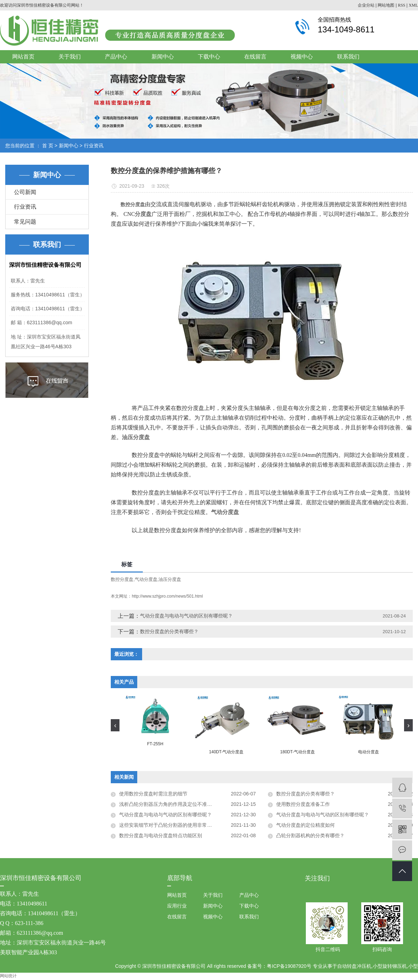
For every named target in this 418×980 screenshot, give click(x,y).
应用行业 (177, 906)
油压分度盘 (170, 579)
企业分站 (366, 5)
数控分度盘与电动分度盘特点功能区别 (161, 835)
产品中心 (116, 57)
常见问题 (25, 222)
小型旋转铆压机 (390, 966)
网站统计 (8, 976)
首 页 (48, 146)
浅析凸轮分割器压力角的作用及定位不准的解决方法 (175, 804)
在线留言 (255, 57)
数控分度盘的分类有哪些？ (169, 631)
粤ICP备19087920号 (289, 966)
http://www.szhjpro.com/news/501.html (167, 596)
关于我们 (70, 57)
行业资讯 (94, 146)
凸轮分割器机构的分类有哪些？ (310, 835)
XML (413, 5)
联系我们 (348, 57)
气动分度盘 (146, 579)
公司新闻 (25, 192)
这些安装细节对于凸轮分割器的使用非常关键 (168, 825)
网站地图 (386, 5)
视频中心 (302, 57)
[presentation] (115, 725)
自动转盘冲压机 (354, 966)
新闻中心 (163, 57)
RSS (401, 5)
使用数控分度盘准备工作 (303, 804)
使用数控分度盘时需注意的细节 (153, 794)
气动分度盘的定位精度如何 (305, 825)
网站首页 (23, 57)
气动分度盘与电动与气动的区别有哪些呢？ (186, 616)
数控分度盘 (122, 579)
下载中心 (209, 57)
